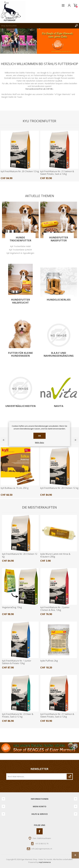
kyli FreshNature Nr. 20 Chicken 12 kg (20, 171)
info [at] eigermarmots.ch (42, 849)
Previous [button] (4, 440)
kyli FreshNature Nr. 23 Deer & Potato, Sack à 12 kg (18, 715)
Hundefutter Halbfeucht (20, 301)
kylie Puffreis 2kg (49, 661)
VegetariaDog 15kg (12, 607)
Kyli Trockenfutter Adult (20, 246)
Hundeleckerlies (59, 300)
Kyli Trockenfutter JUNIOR (20, 250)
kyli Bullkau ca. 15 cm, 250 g (15, 488)
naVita (59, 406)
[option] (20, 156)
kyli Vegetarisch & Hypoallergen (20, 253)
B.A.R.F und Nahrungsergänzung (59, 354)
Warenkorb (75, 5)
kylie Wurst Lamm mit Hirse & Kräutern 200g (55, 555)
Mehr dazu (39, 443)
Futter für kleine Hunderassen (20, 354)
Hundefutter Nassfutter (59, 239)
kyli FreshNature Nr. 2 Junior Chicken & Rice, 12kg (55, 609)
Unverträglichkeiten (20, 406)
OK (39, 436)
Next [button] (75, 440)
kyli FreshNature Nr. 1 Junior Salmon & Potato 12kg (17, 662)
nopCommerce (45, 862)
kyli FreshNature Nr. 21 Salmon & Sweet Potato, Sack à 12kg (57, 173)
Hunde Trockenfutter (20, 239)
